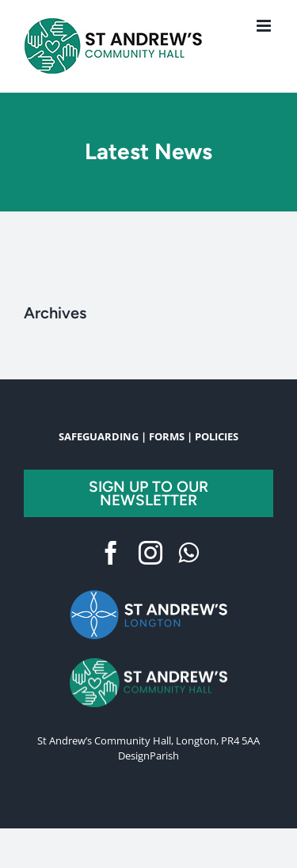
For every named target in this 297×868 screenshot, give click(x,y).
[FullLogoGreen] (149, 663)
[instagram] (150, 553)
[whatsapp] (188, 553)
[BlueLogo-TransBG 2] (149, 593)
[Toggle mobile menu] (265, 26)
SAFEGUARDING (99, 436)
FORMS (167, 436)
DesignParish (148, 756)
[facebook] (111, 553)
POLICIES (217, 436)
